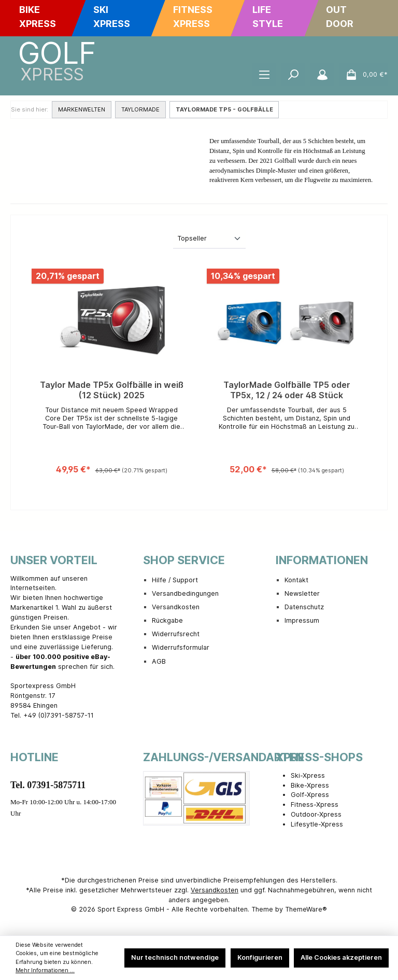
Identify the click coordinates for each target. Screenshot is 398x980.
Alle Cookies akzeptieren (341, 957)
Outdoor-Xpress (316, 814)
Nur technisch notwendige (175, 957)
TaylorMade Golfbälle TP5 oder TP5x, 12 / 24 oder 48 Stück (287, 390)
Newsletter (302, 593)
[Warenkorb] (364, 75)
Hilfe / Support (175, 580)
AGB (159, 661)
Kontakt (296, 580)
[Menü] (264, 75)
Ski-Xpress (308, 775)
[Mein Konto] (322, 75)
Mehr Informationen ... (45, 970)
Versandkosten (176, 607)
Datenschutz (304, 607)
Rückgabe (167, 620)
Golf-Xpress (310, 795)
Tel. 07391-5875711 (48, 785)
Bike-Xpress (310, 785)
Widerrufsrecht (176, 634)
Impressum (302, 620)
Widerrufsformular (181, 647)
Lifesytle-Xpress (317, 824)
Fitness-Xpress (315, 804)
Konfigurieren (260, 957)
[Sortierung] (209, 239)
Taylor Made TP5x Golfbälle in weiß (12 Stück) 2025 (112, 390)
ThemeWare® (306, 909)
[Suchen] (293, 75)
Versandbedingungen (185, 593)
